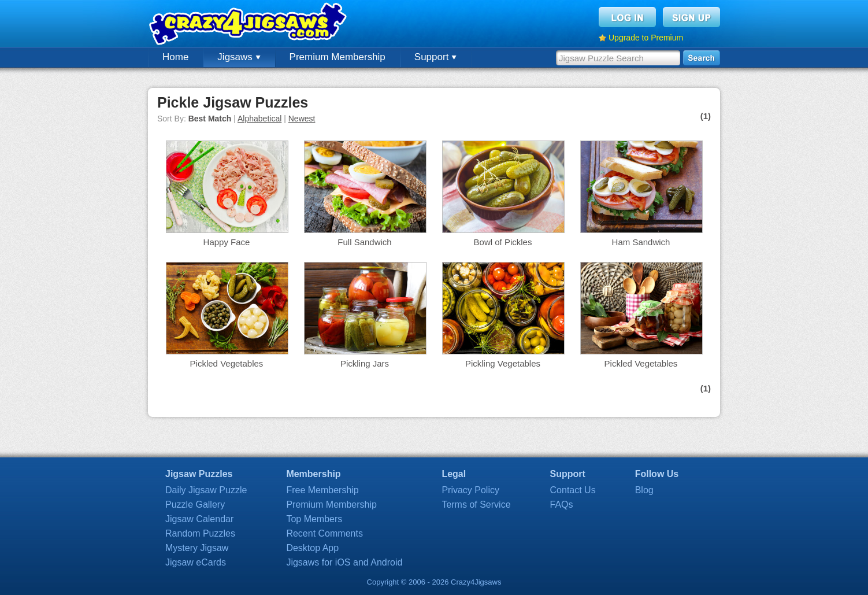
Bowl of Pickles (503, 242)
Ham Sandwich (641, 242)
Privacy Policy (470, 490)
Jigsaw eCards (196, 562)
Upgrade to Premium (646, 38)
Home (175, 57)
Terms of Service (476, 505)
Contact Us (573, 490)
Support (435, 57)
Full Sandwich (364, 242)
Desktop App (312, 548)
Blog (644, 490)
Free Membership (322, 490)
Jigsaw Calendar (199, 519)
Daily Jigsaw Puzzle (206, 490)
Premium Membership (337, 57)
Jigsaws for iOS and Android (344, 562)
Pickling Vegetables (503, 363)
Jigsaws (239, 57)
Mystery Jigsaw (197, 548)
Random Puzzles (200, 533)
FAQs (562, 505)
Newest (302, 119)
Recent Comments (324, 533)
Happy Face (227, 242)
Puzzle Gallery (195, 505)
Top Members (314, 519)
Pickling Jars (365, 363)
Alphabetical (259, 119)
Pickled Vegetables (227, 363)
